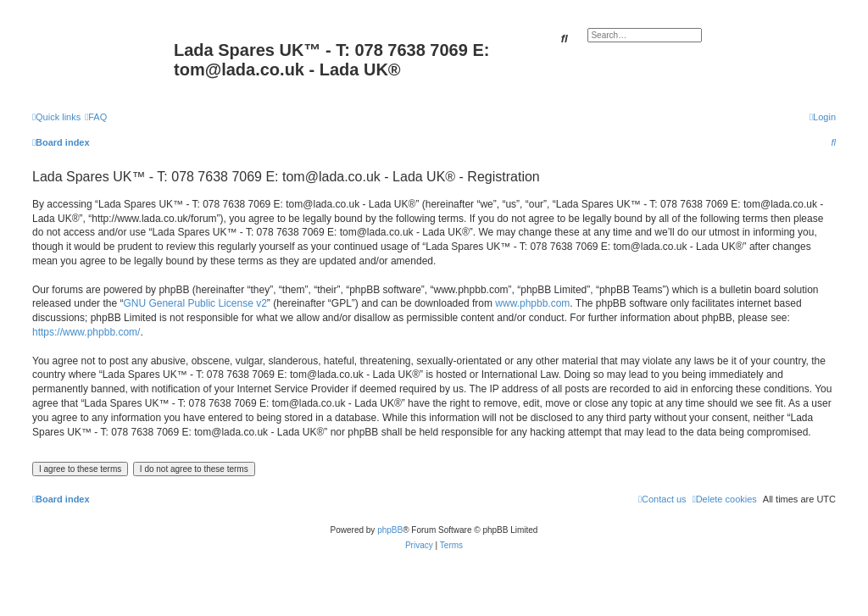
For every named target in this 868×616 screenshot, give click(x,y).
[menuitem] (96, 117)
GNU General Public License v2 (195, 303)
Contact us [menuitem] (662, 499)
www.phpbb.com (532, 303)
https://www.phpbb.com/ (86, 332)
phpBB (390, 530)
